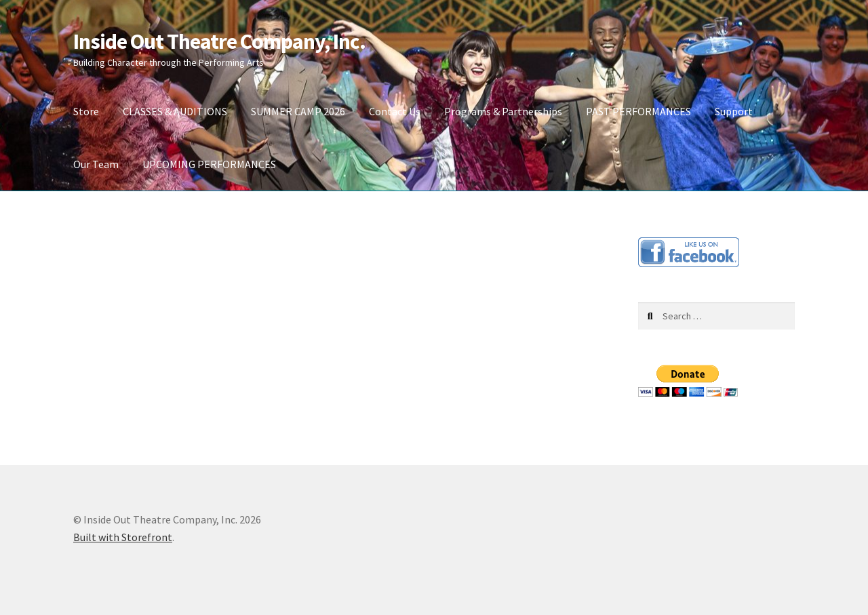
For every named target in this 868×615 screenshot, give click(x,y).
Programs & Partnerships (503, 111)
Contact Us (395, 111)
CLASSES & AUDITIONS (175, 111)
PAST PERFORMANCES (638, 111)
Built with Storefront (123, 537)
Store (86, 111)
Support (734, 111)
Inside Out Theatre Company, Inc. (219, 41)
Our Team (96, 164)
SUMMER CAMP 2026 (298, 111)
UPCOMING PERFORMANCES (209, 164)
